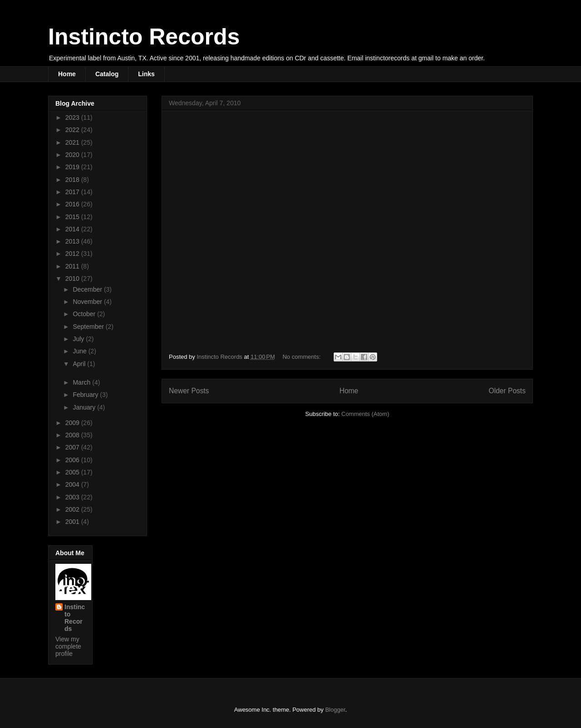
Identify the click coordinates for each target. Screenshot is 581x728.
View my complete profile (68, 646)
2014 (73, 229)
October (85, 314)
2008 (73, 435)
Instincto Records (144, 37)
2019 (73, 167)
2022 (73, 130)
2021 (73, 142)
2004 (73, 484)
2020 (73, 155)
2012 (73, 254)
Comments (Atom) (365, 414)
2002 (73, 509)
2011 (73, 266)
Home (67, 74)
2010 (73, 278)
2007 (73, 447)
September (89, 327)
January (85, 407)
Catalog (107, 74)
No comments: (302, 357)
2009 (73, 423)
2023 (73, 117)
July (79, 339)
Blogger (335, 710)
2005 (73, 472)
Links (146, 74)
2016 (73, 204)
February (86, 395)
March (82, 382)
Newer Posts (189, 391)
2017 (73, 192)
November (88, 302)
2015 (73, 217)
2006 (73, 460)
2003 (73, 497)
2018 (73, 180)
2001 (73, 522)
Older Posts (507, 391)
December (88, 289)
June (80, 351)
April (80, 364)
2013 (73, 241)
